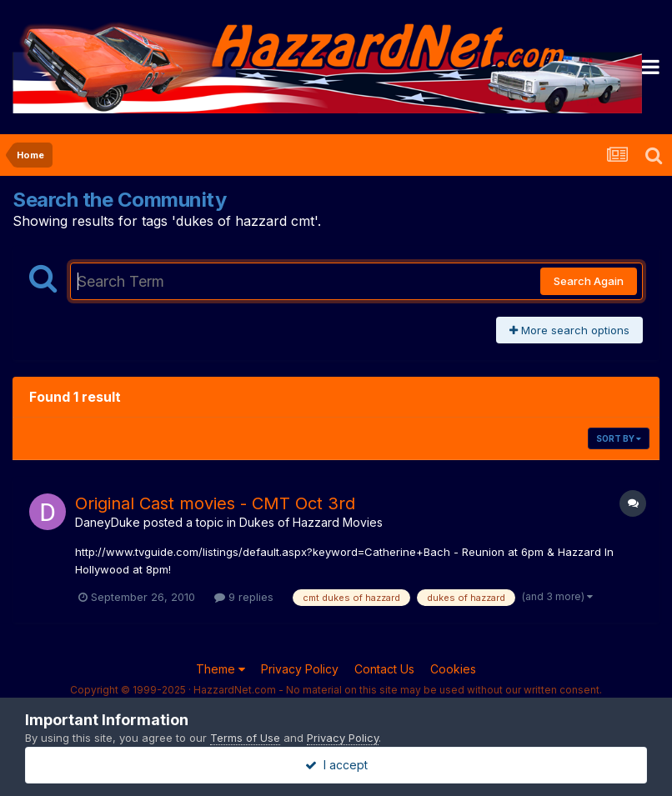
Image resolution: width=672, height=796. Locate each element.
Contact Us (384, 669)
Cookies (453, 669)
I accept (336, 765)
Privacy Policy (300, 669)
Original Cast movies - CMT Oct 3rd (215, 503)
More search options (569, 330)
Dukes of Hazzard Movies (311, 522)
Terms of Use (245, 738)
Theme (221, 669)
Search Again (589, 281)
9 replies (244, 597)
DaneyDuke (108, 522)
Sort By (619, 438)
